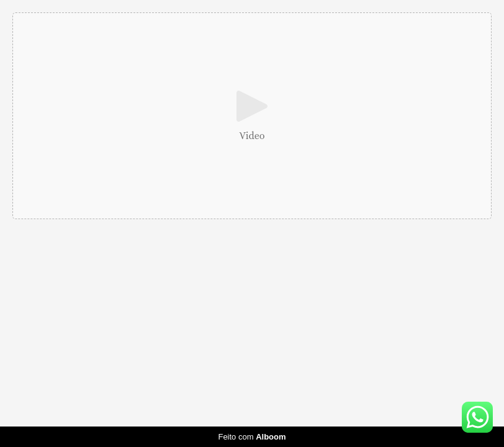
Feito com (252, 437)
